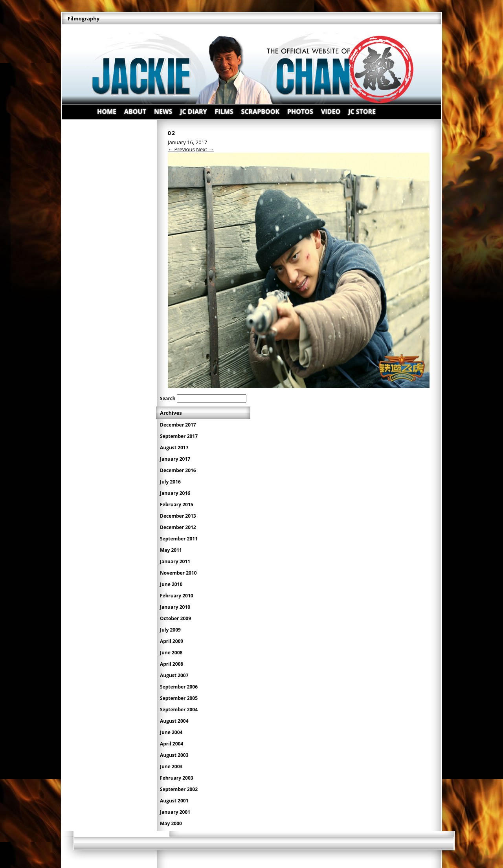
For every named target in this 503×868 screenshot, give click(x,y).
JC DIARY (193, 112)
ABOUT (135, 112)
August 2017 (174, 448)
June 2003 (171, 766)
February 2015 (177, 505)
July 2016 (170, 482)
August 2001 (174, 801)
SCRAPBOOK (261, 112)
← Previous (181, 149)
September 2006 (179, 687)
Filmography (84, 18)
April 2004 (172, 744)
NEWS (163, 112)
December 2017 (178, 425)
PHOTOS (300, 112)
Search (168, 398)
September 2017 (179, 436)
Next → (205, 149)
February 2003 (177, 778)
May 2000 (171, 823)
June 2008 (171, 653)
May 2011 (171, 550)
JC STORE (362, 112)
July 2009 (170, 630)
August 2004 (174, 721)
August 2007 (174, 675)
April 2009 (172, 641)
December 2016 (178, 470)
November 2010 (178, 573)
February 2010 (177, 596)
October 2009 (175, 618)
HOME (107, 112)
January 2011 (175, 561)
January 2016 (175, 493)
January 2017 (175, 459)
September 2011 (179, 539)
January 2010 (175, 607)
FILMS (224, 112)
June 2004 (171, 732)
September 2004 (179, 710)
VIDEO (331, 112)
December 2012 (178, 527)
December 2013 (178, 516)
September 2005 (179, 698)
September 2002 (179, 789)
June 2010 (171, 584)
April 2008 (172, 664)
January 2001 (175, 812)
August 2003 (174, 755)
